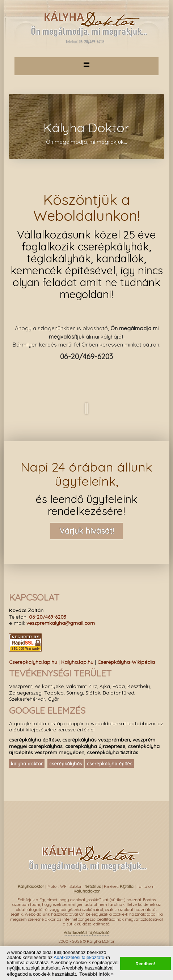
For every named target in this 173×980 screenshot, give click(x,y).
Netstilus (92, 886)
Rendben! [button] (145, 964)
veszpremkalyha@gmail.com (61, 623)
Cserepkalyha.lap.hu (33, 662)
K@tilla (127, 886)
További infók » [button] (96, 974)
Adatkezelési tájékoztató (79, 957)
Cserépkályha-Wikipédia (126, 662)
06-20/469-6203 (48, 617)
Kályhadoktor (31, 886)
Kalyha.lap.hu (77, 662)
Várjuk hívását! (86, 531)
